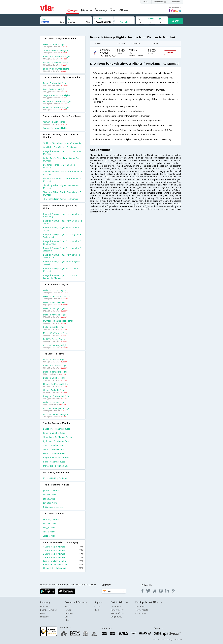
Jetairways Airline (51, 491)
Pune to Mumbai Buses (54, 433)
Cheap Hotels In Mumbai (63, 568)
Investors (44, 617)
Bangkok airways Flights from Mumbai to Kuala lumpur (63, 243)
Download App (160, 2)
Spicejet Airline (50, 536)
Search (176, 21)
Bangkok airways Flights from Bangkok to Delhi (61, 263)
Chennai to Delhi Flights (54, 390)
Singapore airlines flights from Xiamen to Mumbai (63, 193)
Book (170, 53)
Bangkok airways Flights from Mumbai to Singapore (63, 249)
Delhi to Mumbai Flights (54, 44)
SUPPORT (176, 2)
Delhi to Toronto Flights (54, 290)
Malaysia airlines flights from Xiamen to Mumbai (62, 180)
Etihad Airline (49, 499)
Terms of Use (117, 613)
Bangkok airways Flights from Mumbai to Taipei (63, 229)
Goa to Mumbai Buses (54, 445)
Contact (98, 606)
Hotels (68, 610)
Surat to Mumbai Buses (54, 453)
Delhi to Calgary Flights (54, 339)
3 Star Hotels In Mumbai (63, 550)
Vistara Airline (49, 532)
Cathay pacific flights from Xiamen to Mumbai (61, 159)
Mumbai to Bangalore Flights (57, 408)
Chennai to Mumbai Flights (56, 50)
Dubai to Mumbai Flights (55, 89)
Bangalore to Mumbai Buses (57, 429)
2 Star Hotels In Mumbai (63, 554)
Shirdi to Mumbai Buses (54, 449)
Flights (68, 606)
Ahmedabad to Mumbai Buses (57, 437)
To (69, 19)
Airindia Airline (49, 495)
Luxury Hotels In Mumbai (63, 561)
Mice (67, 620)
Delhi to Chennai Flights (54, 402)
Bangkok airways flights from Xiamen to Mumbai (62, 153)
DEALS (146, 2)
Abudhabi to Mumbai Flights (56, 107)
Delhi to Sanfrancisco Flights (56, 296)
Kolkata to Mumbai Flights (55, 63)
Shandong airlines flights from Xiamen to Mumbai (63, 187)
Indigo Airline (49, 528)
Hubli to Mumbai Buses (54, 462)
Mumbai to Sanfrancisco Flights (58, 321)
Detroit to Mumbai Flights (55, 83)
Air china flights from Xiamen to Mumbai (63, 143)
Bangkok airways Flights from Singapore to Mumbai (62, 236)
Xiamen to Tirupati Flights (55, 128)
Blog (97, 610)
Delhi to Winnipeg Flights (55, 315)
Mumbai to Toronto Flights (56, 333)
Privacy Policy (117, 610)
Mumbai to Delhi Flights (54, 360)
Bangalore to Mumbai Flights (57, 57)
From (44, 19)
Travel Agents (142, 610)
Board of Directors (49, 610)
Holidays (69, 613)
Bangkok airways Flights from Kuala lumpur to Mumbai (60, 277)
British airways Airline (53, 507)
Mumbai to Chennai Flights (56, 414)
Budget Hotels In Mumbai (63, 564)
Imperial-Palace (137, 111)
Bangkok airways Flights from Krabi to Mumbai (61, 270)
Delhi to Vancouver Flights (55, 302)
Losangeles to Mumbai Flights (57, 101)
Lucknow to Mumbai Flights (56, 69)
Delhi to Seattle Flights (54, 327)
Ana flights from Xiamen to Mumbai (60, 147)
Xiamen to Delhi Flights (54, 122)
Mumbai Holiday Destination (56, 478)
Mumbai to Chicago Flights (56, 345)
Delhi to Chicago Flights (54, 309)
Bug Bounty (116, 617)
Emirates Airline (50, 503)
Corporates (141, 613)
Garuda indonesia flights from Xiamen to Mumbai (63, 173)
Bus (67, 617)
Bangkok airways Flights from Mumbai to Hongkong (63, 215)
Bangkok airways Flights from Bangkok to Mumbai (61, 256)
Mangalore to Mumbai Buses (57, 466)
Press (43, 613)
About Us (44, 606)
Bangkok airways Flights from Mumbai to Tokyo (63, 222)
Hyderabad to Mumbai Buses (57, 441)
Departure (98, 19)
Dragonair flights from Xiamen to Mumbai (59, 166)
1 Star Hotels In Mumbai (63, 557)
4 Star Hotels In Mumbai (63, 547)
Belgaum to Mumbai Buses (56, 458)
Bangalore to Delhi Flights (55, 366)
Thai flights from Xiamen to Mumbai (60, 199)
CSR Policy (116, 606)
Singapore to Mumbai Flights (57, 95)
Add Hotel (140, 606)
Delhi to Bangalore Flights (55, 372)
